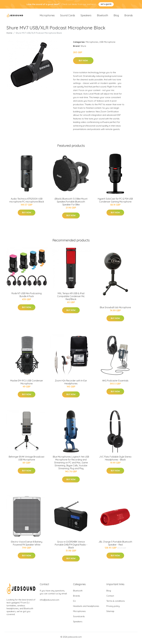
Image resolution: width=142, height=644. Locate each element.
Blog (116, 17)
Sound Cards (68, 17)
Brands (129, 17)
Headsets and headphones (86, 608)
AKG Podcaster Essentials (115, 383)
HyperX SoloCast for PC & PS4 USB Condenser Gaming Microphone (115, 203)
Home (9, 35)
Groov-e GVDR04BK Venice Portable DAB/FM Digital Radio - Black (71, 547)
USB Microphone (107, 44)
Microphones (47, 17)
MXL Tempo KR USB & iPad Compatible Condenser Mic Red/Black (71, 299)
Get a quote (106, 4)
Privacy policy (113, 608)
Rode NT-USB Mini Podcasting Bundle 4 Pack (27, 297)
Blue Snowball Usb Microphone (115, 310)
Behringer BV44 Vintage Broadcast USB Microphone (27, 461)
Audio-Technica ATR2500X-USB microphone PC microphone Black (27, 203)
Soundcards (79, 619)
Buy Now (83, 63)
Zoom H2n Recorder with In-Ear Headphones (71, 384)
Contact (110, 598)
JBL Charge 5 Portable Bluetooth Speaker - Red (115, 546)
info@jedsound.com (50, 602)
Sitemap (110, 614)
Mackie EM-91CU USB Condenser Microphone (27, 384)
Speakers (86, 17)
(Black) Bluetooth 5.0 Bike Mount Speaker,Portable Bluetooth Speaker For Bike (71, 204)
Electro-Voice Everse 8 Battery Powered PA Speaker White (27, 546)
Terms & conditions (116, 603)
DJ (74, 603)
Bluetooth (102, 17)
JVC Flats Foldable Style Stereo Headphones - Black (115, 461)
